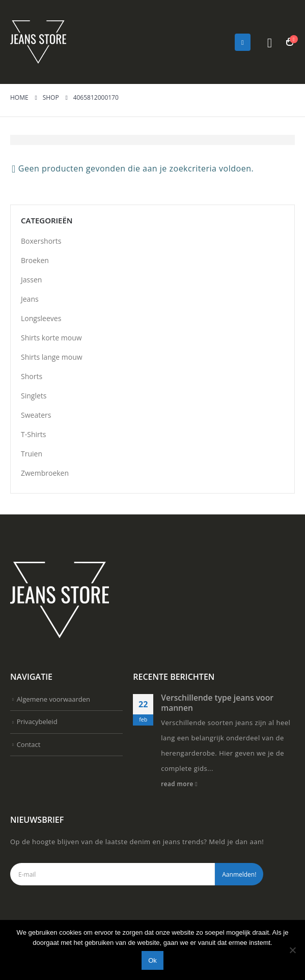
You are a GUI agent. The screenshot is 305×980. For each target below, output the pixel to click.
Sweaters (36, 415)
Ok (152, 960)
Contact (29, 744)
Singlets (34, 396)
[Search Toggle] (270, 42)
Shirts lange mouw (52, 357)
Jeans (30, 299)
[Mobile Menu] (243, 42)
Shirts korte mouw (51, 338)
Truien (32, 454)
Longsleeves (41, 318)
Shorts (32, 376)
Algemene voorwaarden (53, 699)
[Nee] (292, 950)
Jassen (31, 280)
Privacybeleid (37, 722)
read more (179, 784)
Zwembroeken (45, 473)
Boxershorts (41, 241)
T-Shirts (33, 434)
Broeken (35, 260)
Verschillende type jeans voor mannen (217, 703)
